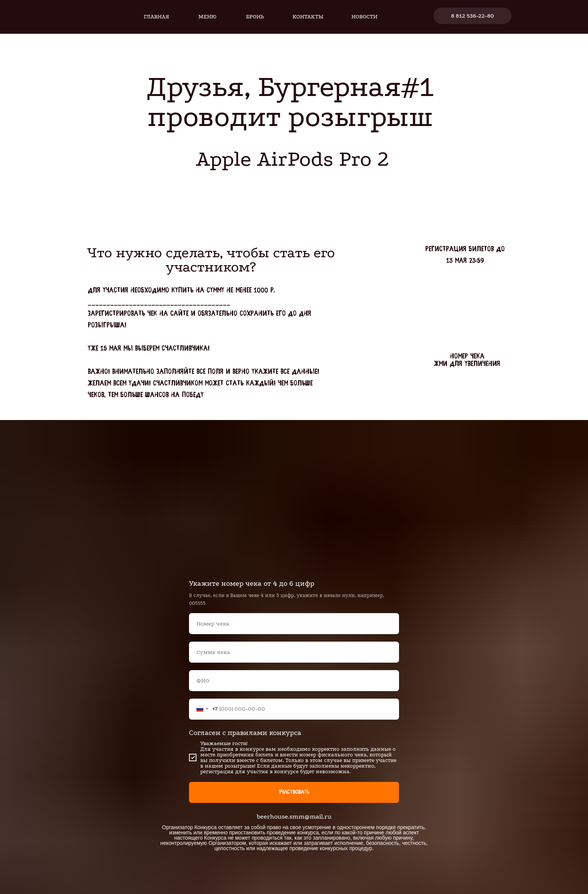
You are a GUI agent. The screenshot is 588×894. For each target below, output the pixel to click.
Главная (156, 16)
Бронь (255, 16)
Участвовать (294, 792)
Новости (364, 16)
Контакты (308, 16)
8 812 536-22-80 (472, 16)
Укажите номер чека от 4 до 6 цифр (252, 583)
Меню (207, 16)
